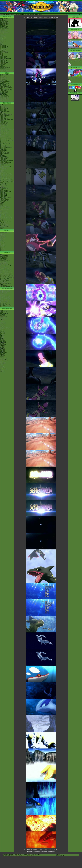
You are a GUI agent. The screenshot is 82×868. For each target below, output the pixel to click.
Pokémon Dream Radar (4, 157)
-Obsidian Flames (3, 322)
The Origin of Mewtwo (4, 255)
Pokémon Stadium (3, 217)
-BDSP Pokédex (3, 29)
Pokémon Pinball (3, 215)
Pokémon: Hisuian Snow (4, 98)
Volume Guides (3, 237)
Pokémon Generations (4, 95)
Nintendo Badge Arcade (4, 153)
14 (41, 17)
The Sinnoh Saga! (3, 83)
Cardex (1, 49)
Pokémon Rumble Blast (4, 163)
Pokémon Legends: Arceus (5, 115)
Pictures (71, 66)
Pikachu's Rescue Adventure (5, 291)
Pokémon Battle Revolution (5, 179)
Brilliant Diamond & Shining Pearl (6, 114)
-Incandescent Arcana (4, 360)
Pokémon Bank (3, 140)
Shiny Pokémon (3, 93)
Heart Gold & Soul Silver (5, 173)
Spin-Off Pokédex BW (4, 48)
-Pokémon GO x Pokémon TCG (6, 328)
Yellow (1, 212)
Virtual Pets (2, 228)
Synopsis (71, 81)
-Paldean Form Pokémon (4, 71)
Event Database (3, 68)
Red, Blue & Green (3, 211)
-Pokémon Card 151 (4, 352)
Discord (17, 14)
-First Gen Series (3, 342)
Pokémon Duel (3, 152)
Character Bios (3, 77)
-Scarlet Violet (3, 324)
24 (58, 17)
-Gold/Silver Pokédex (4, 21)
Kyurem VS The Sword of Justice (6, 273)
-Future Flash (2, 349)
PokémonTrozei (3, 198)
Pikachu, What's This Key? (5, 305)
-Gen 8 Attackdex (3, 41)
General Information (4, 232)
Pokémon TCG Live (4, 125)
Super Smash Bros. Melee (5, 209)
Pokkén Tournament (4, 151)
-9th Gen (2, 54)
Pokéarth (41, 14)
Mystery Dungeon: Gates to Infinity (6, 160)
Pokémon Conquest (4, 161)
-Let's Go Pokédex (3, 27)
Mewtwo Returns (3, 259)
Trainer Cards (2, 314)
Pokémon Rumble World (4, 147)
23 (56, 17)
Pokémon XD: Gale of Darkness (6, 192)
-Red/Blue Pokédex (4, 20)
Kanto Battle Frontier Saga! (5, 82)
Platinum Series (3, 245)
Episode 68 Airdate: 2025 (75, 78)
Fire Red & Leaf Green (4, 189)
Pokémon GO (2, 107)
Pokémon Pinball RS (4, 195)
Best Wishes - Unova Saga (5, 84)
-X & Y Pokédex (3, 25)
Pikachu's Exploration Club (5, 299)
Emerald (2, 190)
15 (43, 17)
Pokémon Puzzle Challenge (5, 207)
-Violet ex (2, 357)
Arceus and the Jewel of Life (5, 269)
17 (46, 17)
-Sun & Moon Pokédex (4, 26)
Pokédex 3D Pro (3, 165)
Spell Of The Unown (4, 258)
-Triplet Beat (2, 355)
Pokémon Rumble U (4, 159)
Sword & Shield (3, 113)
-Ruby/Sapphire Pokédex (4, 22)
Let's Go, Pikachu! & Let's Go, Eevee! (7, 129)
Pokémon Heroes (3, 261)
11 (36, 17)
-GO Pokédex (2, 31)
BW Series (2, 247)
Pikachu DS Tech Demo (4, 199)
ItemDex (2, 43)
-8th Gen (2, 55)
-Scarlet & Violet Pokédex (5, 32)
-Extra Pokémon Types (4, 313)
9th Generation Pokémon (4, 69)
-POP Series (2, 347)
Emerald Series (3, 243)
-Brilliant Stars (3, 330)
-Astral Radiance (3, 329)
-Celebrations (2, 332)
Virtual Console (3, 224)
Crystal (1, 205)
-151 (1, 321)
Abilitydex (2, 45)
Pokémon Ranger (3, 196)
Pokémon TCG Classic (4, 318)
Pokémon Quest (3, 135)
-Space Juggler (3, 363)
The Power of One (3, 257)
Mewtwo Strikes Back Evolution (6, 281)
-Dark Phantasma (3, 362)
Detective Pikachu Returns (5, 112)
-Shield (1, 366)
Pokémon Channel (3, 193)
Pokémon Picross (3, 149)
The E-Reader (3, 201)
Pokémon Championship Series (6, 58)
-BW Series (2, 338)
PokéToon (2, 100)
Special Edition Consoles (5, 225)
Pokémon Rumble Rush (4, 132)
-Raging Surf (2, 351)
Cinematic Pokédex (4, 50)
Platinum (2, 172)
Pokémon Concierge (4, 60)
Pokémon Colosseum (4, 191)
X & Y (1, 138)
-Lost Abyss (2, 361)
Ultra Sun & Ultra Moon (4, 128)
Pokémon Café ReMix (4, 108)
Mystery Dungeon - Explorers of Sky (7, 180)
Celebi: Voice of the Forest (5, 260)
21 (53, 17)
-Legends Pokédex (3, 30)
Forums (10, 14)
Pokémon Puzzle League (4, 213)
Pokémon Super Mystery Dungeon (6, 148)
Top (63, 856)
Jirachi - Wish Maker (4, 262)
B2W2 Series (2, 248)
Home (7, 14)
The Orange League (4, 79)
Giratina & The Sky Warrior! (5, 268)
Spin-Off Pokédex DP (4, 47)
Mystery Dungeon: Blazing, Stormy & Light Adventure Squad (7, 176)
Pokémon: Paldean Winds (5, 99)
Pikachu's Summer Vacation (5, 290)
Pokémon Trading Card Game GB (6, 218)
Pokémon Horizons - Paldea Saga (6, 89)
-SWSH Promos (3, 344)
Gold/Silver (2, 204)
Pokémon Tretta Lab (4, 158)
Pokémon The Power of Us (5, 280)
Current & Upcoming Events (5, 67)
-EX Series (2, 340)
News (1, 18)
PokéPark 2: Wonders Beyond (5, 162)
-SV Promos (2, 344)
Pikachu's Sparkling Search (5, 301)
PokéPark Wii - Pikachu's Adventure (6, 178)
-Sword (1, 365)
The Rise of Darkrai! (4, 267)
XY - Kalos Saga (3, 84)
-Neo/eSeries (2, 341)
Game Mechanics (3, 51)
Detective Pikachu (3, 134)
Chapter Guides (3, 236)
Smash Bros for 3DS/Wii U (5, 152)
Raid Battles (2, 317)
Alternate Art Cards (4, 316)
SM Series (2, 251)
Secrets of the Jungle (4, 282)
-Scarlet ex (2, 356)
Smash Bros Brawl (3, 186)
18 (48, 17)
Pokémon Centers (3, 57)
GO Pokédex (27, 14)
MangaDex (2, 233)
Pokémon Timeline (3, 56)
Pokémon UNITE (3, 110)
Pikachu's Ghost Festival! (5, 297)
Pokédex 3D (2, 164)
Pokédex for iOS (3, 169)
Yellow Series (3, 239)
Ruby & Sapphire (3, 188)
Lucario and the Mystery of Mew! (6, 264)
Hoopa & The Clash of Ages (5, 277)
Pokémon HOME (3, 116)
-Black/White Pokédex (4, 24)
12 (38, 17)
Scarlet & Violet (3, 106)
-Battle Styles (2, 335)
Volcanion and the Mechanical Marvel (7, 278)
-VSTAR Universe (3, 358)
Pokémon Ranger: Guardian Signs (6, 174)
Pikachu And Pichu (3, 292)
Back (57, 856)
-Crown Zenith (3, 325)
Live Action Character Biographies (6, 287)
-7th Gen (2, 56)
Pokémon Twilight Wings (5, 96)
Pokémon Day (3, 61)
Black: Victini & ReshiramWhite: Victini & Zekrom (5, 271)
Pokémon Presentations (4, 62)
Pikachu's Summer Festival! (5, 296)
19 (50, 17)
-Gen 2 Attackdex (3, 35)
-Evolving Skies (3, 333)
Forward (60, 856)
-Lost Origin (2, 327)
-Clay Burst (2, 354)
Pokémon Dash (3, 192)
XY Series (2, 249)
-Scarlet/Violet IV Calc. (4, 52)
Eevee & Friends (3, 304)
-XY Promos (2, 346)
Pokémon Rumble (3, 175)
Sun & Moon (2, 127)
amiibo (1, 229)
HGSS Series (2, 246)
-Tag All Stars (3, 367)
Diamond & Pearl (3, 171)
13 (40, 17)
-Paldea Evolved (3, 323)
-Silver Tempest (3, 326)
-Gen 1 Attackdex (3, 34)
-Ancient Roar (3, 350)
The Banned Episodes (4, 92)
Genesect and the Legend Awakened (6, 275)
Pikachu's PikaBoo (3, 293)
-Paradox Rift (2, 320)
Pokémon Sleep (3, 111)
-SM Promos (2, 345)
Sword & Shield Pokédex (34, 14)
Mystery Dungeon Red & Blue (6, 197)
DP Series (2, 244)
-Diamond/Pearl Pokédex (5, 23)
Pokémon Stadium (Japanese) (5, 216)
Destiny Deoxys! (3, 263)
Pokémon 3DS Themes (4, 226)
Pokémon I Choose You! (4, 279)
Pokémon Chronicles (4, 90)
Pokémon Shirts (3, 63)
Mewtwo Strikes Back (4, 256)
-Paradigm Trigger (3, 359)
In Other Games (3, 223)
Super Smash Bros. (3, 219)
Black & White (3, 155)
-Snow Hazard (3, 353)
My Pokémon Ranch (4, 184)
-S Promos (2, 371)
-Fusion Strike (3, 331)
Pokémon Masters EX (4, 109)
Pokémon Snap (3, 214)
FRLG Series (2, 242)
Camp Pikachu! (3, 294)
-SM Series (2, 336)
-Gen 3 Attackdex (3, 36)
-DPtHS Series (3, 339)
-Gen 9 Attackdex (3, 42)
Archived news (5, 18)
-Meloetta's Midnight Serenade (6, 274)
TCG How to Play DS (4, 168)
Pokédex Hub (21, 14)
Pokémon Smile (3, 121)
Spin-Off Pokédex (3, 46)
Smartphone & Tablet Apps (5, 227)
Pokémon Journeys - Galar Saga (6, 86)
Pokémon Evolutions (4, 97)
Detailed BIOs (3, 235)
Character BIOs (3, 234)
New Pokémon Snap (4, 123)
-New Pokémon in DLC (4, 70)
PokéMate (2, 202)
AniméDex (2, 76)
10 (35, 17)
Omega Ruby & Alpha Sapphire (6, 139)
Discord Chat (2, 66)
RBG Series (2, 238)
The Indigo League (3, 78)
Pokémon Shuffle (3, 146)
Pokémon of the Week (4, 53)
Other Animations (3, 101)
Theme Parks (2, 64)
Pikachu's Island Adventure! (5, 298)
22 (55, 17)
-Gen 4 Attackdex (3, 37)
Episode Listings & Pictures (5, 75)
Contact (13, 14)
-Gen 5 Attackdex (3, 38)
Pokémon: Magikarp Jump (5, 131)
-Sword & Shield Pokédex (5, 28)
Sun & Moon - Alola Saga (5, 85)
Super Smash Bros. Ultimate (5, 136)
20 (51, 17)
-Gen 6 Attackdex (3, 39)
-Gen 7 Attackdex (3, 40)
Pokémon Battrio (3, 185)
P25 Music (2, 59)
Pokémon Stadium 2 (4, 206)
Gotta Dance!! (3, 295)
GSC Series (2, 240)
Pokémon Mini (3, 208)
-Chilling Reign (3, 334)
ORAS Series (2, 250)
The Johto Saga (3, 80)
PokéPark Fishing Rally (4, 200)
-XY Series (2, 337)
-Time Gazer (2, 364)
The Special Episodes (4, 91)
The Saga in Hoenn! (4, 81)
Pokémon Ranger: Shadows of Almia (7, 181)
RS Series (2, 241)
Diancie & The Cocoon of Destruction (7, 276)
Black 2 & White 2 (3, 156)
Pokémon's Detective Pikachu (5, 284)
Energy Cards (2, 315)
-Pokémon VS (3, 368)
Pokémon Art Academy (4, 143)
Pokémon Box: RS (3, 194)
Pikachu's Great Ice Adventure (5, 300)
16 (45, 17)
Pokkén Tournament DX (4, 133)
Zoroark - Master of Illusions (5, 270)
